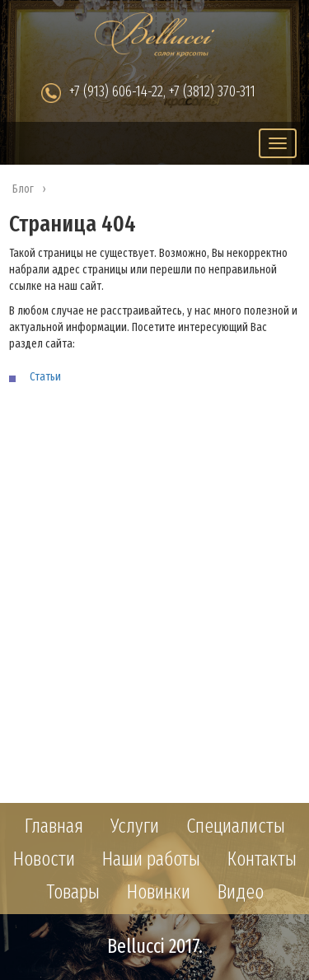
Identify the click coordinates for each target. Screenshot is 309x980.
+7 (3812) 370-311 (212, 91)
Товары (73, 892)
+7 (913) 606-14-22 (116, 91)
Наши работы (151, 859)
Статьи (45, 377)
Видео (241, 892)
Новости (44, 859)
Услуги (135, 826)
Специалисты (236, 826)
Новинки (159, 892)
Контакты (262, 859)
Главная (54, 826)
